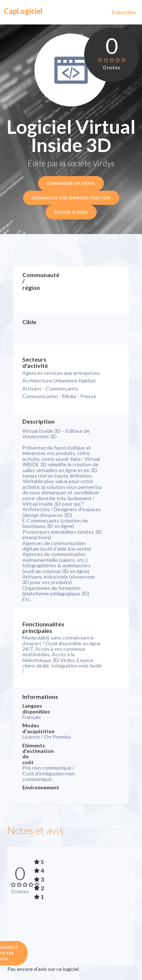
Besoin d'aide (71, 212)
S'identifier (124, 12)
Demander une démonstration (71, 198)
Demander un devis (71, 183)
